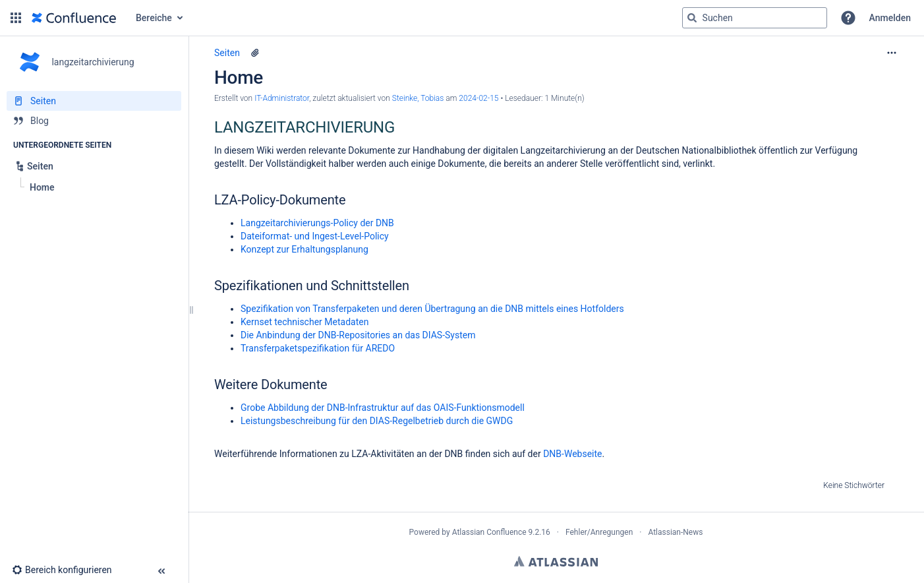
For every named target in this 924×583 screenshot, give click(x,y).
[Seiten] (94, 101)
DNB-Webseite (572, 454)
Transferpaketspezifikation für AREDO (318, 348)
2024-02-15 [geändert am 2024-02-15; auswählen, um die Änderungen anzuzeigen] (478, 98)
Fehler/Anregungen (599, 532)
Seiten (227, 53)
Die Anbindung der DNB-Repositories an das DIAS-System (358, 335)
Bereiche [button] (154, 18)
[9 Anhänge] (255, 53)
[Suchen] (692, 18)
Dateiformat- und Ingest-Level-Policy (315, 236)
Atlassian (556, 561)
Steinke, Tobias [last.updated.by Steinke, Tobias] (418, 98)
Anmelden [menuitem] (890, 18)
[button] (16, 18)
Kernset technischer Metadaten (304, 322)
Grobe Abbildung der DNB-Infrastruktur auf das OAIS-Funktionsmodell (383, 408)
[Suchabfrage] (755, 18)
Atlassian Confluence (489, 532)
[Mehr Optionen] (892, 53)
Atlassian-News (675, 532)
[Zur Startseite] (74, 18)
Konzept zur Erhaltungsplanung (304, 249)
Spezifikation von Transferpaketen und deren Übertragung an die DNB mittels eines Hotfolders (432, 309)
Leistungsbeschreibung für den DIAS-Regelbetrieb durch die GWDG (377, 421)
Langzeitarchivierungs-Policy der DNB (317, 223)
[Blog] (94, 121)
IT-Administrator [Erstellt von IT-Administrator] (282, 98)
